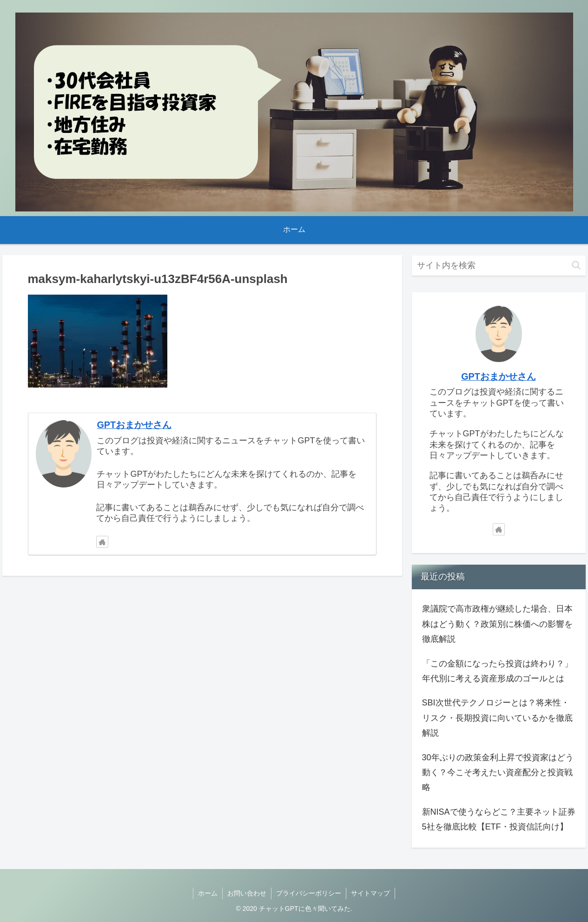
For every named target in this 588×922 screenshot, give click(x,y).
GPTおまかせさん (134, 425)
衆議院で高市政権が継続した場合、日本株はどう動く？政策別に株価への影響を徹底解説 (497, 624)
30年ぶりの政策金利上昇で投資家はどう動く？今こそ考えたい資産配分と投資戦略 (498, 773)
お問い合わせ (247, 893)
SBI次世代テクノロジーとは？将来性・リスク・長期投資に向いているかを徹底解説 (497, 718)
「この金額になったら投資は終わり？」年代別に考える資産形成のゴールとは (497, 671)
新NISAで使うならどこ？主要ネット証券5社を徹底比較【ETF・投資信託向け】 (499, 819)
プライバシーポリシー (309, 893)
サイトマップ (370, 893)
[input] (499, 266)
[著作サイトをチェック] (102, 542)
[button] (576, 265)
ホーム (208, 893)
